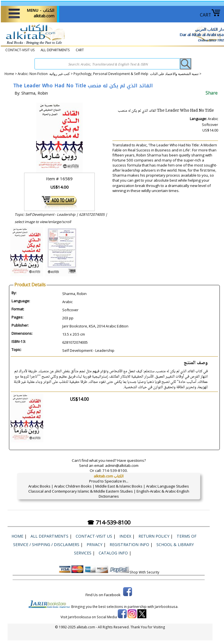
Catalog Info (113, 553)
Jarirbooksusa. (167, 607)
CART (210, 15)
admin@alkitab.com (122, 465)
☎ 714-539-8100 (109, 522)
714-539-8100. (115, 470)
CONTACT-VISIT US (20, 50)
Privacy (94, 545)
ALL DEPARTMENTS (55, 50)
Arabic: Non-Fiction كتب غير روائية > (46, 74)
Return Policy (154, 536)
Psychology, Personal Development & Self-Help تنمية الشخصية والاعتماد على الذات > (137, 74)
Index (125, 536)
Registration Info (129, 545)
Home (9, 74)
